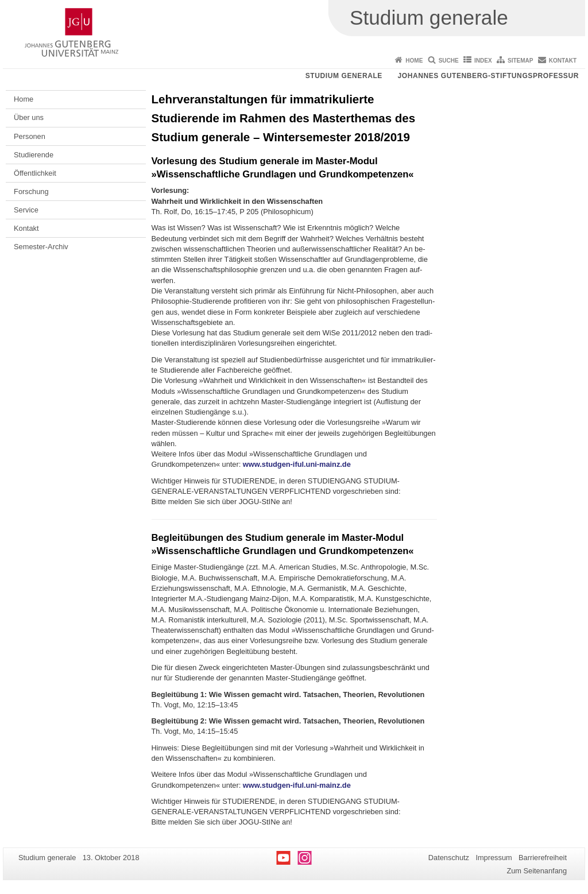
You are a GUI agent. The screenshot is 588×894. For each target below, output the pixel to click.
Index (483, 61)
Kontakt (563, 61)
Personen (30, 136)
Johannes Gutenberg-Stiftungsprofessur (488, 76)
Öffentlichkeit (35, 173)
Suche (449, 61)
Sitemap (520, 61)
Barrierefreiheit (543, 858)
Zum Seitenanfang (537, 871)
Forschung (31, 191)
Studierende (34, 155)
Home (414, 61)
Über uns (29, 117)
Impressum (494, 858)
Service (26, 210)
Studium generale (344, 76)
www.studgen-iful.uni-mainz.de (297, 464)
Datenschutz (449, 858)
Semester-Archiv (41, 247)
